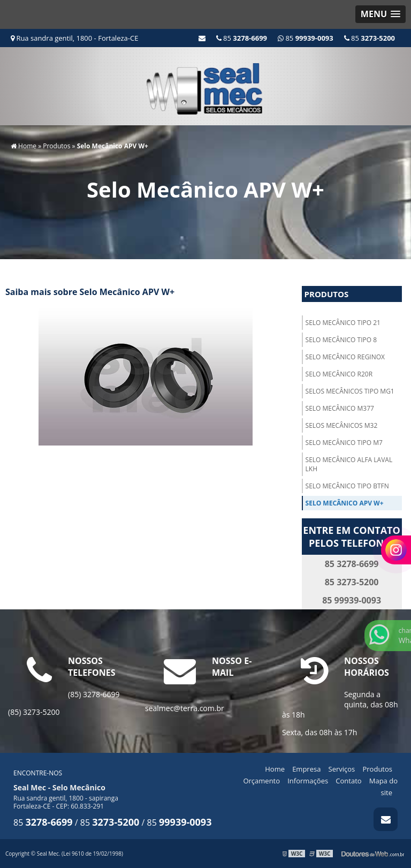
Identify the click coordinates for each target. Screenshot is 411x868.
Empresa (306, 769)
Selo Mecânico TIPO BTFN (347, 486)
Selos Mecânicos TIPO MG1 (350, 391)
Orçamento (261, 781)
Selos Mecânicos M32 (342, 425)
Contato (348, 781)
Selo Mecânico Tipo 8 (341, 340)
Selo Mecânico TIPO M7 (344, 443)
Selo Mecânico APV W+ (345, 503)
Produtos (327, 294)
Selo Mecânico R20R (339, 374)
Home (275, 769)
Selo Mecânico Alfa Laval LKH (349, 464)
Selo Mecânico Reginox (345, 357)
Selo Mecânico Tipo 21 (343, 323)
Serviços (342, 769)
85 (370, 38)
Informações (308, 781)
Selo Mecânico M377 (340, 408)
